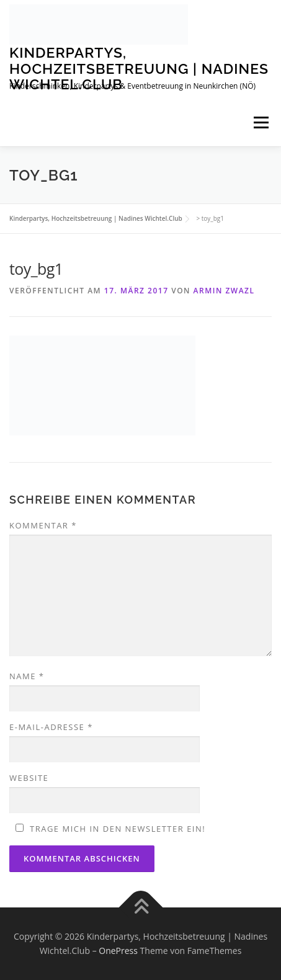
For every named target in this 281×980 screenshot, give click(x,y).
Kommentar (43, 525)
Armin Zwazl (224, 291)
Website (29, 778)
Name (27, 676)
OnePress (118, 951)
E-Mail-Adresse (51, 727)
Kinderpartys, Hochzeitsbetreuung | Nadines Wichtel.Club (139, 68)
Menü (261, 123)
